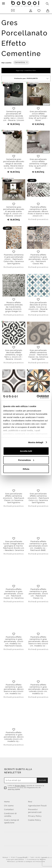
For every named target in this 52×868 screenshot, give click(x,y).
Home (7, 802)
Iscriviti (42, 780)
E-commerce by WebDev (36, 859)
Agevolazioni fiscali (37, 806)
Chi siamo (9, 806)
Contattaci (9, 809)
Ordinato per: (32, 79)
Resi (30, 802)
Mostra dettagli (36, 442)
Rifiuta (26, 469)
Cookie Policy (35, 820)
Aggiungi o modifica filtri (26, 70)
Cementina (21, 62)
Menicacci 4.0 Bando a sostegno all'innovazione (26, 861)
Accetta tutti (26, 451)
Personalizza (26, 460)
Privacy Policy (20, 786)
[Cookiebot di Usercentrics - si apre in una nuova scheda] (37, 397)
